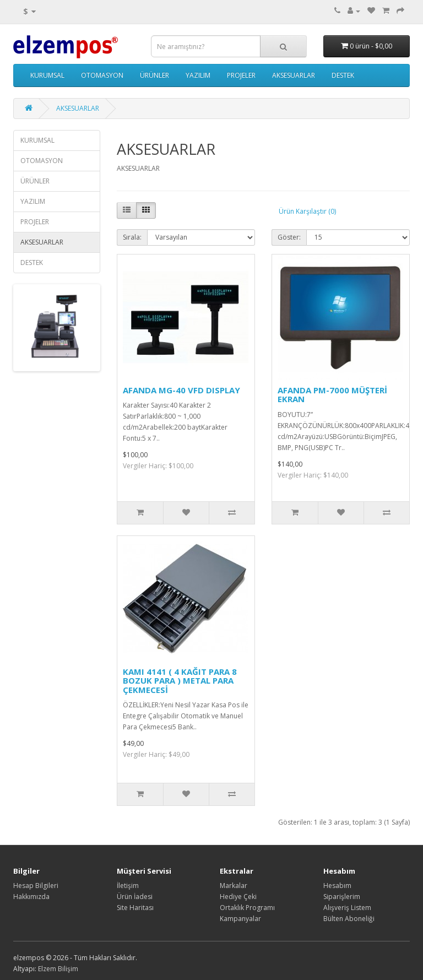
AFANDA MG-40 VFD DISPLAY (181, 390)
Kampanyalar (240, 919)
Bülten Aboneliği (349, 919)
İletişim (128, 886)
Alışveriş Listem (347, 908)
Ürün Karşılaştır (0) (307, 211)
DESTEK (343, 75)
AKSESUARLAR (294, 75)
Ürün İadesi (135, 897)
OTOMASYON (102, 75)
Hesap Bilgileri (36, 886)
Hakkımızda (31, 897)
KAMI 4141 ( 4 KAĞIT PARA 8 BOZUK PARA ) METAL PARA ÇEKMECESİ (180, 681)
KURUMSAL (47, 75)
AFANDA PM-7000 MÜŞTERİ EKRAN (332, 395)
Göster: (289, 237)
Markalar (234, 886)
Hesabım (337, 886)
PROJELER (241, 75)
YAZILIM (198, 75)
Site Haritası (135, 908)
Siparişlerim (342, 897)
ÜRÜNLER (154, 75)
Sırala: (132, 237)
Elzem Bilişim (58, 969)
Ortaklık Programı (247, 908)
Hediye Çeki (238, 897)
